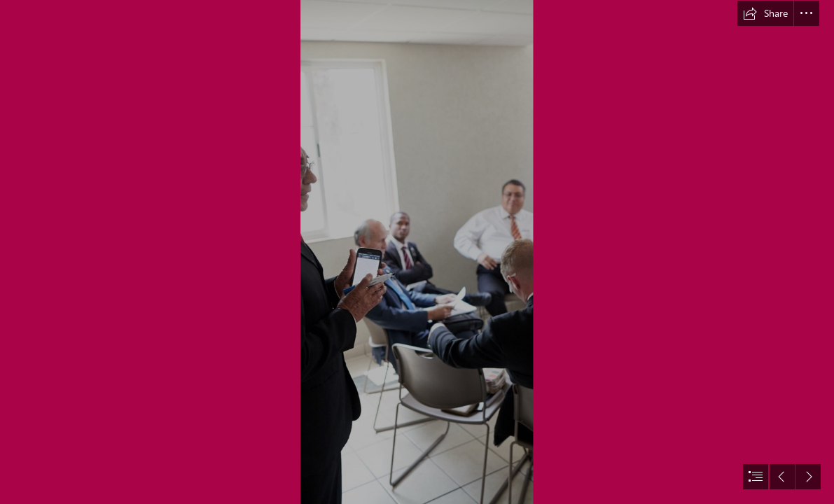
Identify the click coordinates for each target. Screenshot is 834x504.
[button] (765, 13)
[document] (417, 252)
